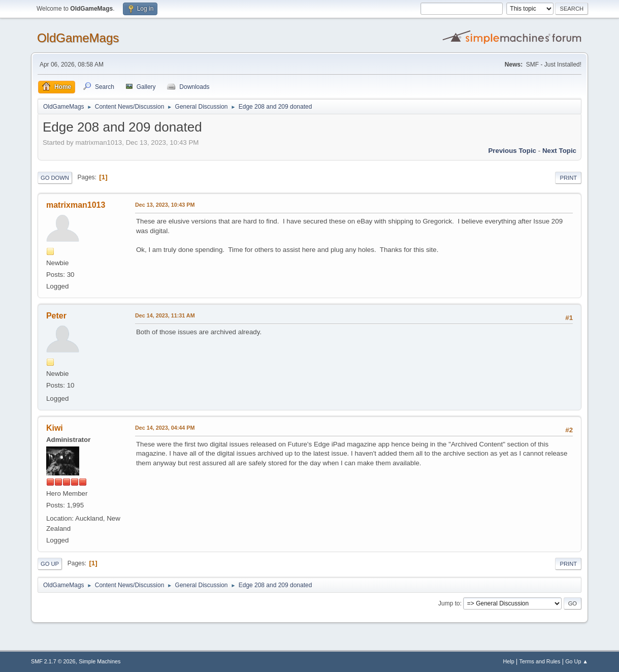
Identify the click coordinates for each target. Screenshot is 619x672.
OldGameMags (78, 38)
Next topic (559, 151)
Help (509, 661)
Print (568, 178)
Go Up (50, 564)
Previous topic (512, 151)
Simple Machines (100, 661)
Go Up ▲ (577, 661)
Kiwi (55, 428)
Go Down (55, 178)
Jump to (449, 603)
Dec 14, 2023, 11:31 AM (165, 315)
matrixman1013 (76, 205)
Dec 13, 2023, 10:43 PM (165, 205)
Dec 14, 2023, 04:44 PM (165, 428)
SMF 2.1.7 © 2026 (53, 661)
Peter (56, 316)
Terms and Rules (540, 661)
